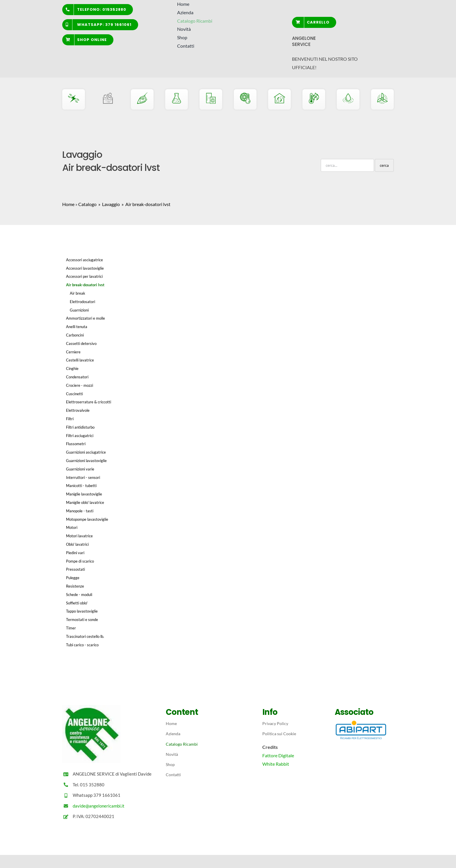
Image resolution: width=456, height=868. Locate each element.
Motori (72, 527)
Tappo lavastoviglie (82, 611)
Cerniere (73, 352)
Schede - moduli (79, 595)
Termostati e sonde (82, 620)
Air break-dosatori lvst (85, 285)
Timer (71, 628)
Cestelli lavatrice (80, 360)
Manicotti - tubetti (81, 486)
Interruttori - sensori (83, 477)
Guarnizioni (79, 310)
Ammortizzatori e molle (85, 318)
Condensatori (77, 377)
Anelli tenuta (77, 327)
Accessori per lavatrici (84, 276)
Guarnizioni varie (80, 469)
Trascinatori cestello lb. (85, 636)
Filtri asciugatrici (80, 436)
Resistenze (75, 586)
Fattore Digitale (278, 755)
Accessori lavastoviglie (85, 268)
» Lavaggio (109, 204)
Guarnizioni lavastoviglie (86, 461)
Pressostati (75, 569)
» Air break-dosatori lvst (146, 204)
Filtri (70, 419)
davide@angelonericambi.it (99, 806)
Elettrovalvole (78, 410)
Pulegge (73, 578)
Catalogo (87, 204)
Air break (78, 293)
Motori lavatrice (79, 536)
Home (68, 204)
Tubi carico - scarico (82, 645)
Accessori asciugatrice (84, 260)
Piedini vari (75, 553)
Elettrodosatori (82, 302)
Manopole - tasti (80, 511)
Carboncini (75, 335)
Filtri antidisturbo (80, 427)
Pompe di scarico (80, 561)
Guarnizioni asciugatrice (86, 452)
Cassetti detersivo (81, 343)
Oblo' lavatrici (77, 544)
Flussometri (76, 444)
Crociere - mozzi (80, 385)
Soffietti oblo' (77, 603)
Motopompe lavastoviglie (87, 519)
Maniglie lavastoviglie (84, 494)
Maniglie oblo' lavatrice (85, 502)
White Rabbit (276, 764)
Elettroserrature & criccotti (89, 402)
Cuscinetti (74, 394)
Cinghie (72, 368)
